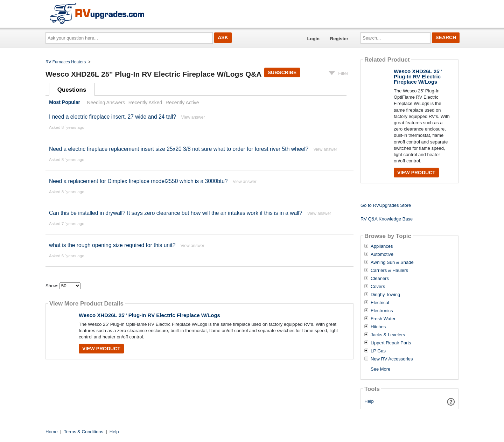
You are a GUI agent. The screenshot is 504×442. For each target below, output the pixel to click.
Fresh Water (383, 319)
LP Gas (378, 351)
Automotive (382, 254)
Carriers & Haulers (389, 271)
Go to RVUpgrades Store (386, 205)
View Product (101, 349)
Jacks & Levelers (388, 335)
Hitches (378, 327)
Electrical (380, 303)
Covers (378, 287)
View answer (193, 117)
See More (380, 369)
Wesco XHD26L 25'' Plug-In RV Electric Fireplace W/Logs (149, 315)
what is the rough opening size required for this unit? (112, 245)
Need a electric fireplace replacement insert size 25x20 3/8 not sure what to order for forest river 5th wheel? (179, 149)
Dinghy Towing (385, 295)
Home (52, 432)
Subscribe (282, 72)
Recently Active (182, 103)
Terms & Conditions (83, 432)
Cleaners (380, 279)
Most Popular (65, 103)
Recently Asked (145, 103)
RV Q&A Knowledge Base (387, 219)
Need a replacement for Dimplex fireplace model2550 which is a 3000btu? (138, 181)
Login (313, 39)
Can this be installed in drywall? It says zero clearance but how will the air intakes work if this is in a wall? (176, 213)
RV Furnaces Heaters (66, 62)
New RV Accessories (392, 359)
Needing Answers (106, 103)
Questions (72, 90)
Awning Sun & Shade (392, 262)
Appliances (382, 246)
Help (369, 401)
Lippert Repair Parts (391, 343)
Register (339, 39)
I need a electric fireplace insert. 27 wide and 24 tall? (113, 117)
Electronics (382, 311)
